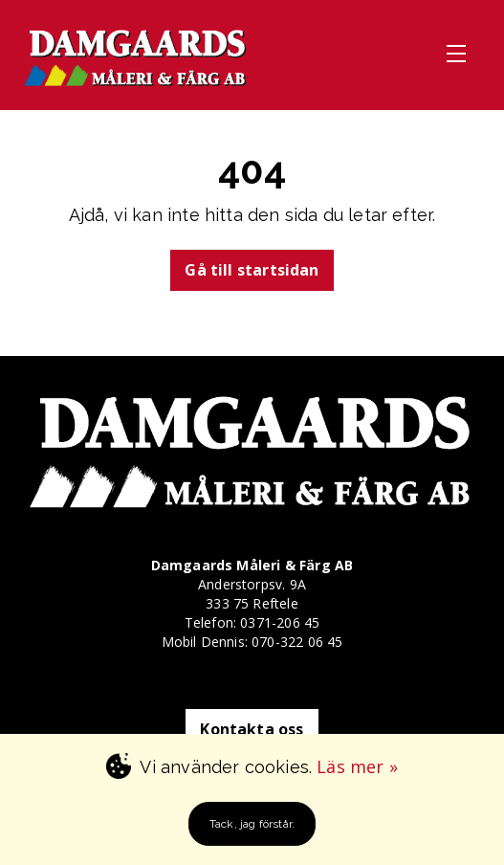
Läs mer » (357, 766)
